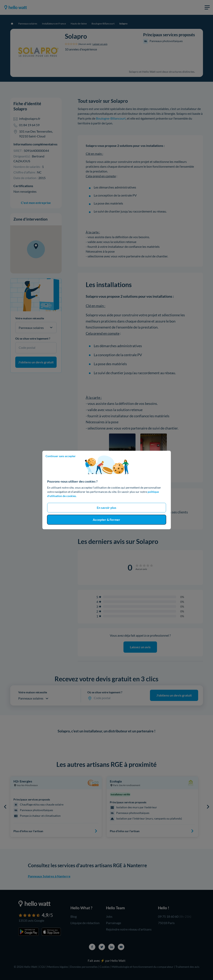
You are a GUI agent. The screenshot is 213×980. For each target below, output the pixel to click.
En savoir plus (106, 508)
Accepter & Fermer (106, 520)
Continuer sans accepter (61, 456)
